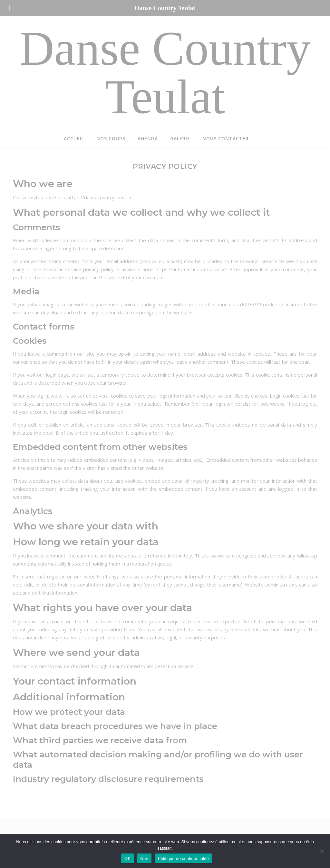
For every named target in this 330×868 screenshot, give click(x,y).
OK (127, 858)
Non (144, 858)
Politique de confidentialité (183, 858)
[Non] (322, 851)
